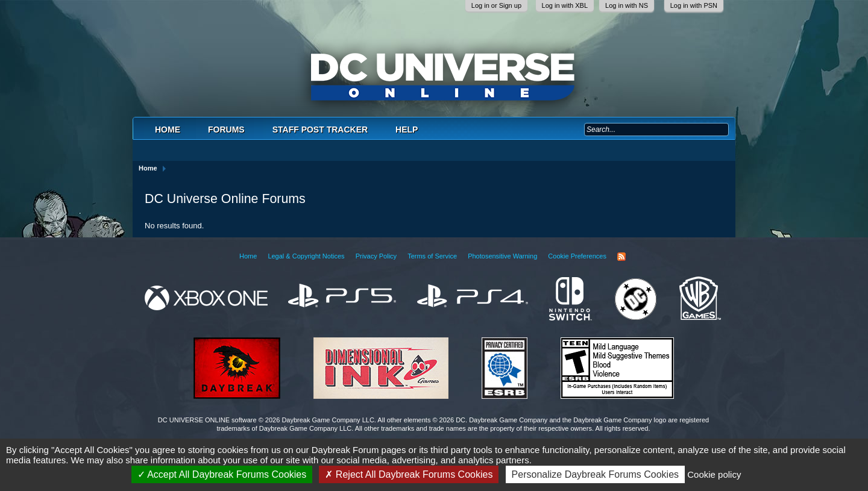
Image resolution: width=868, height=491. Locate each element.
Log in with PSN (694, 5)
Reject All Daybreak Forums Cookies (409, 474)
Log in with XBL (565, 5)
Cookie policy (714, 474)
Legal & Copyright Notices (306, 256)
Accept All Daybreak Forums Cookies (222, 474)
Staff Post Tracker (320, 130)
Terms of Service (432, 256)
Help (407, 130)
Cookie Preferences (577, 256)
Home (168, 130)
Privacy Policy (376, 256)
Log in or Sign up (496, 5)
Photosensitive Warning (502, 256)
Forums (226, 130)
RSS (621, 257)
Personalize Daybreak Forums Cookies (595, 474)
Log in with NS (627, 5)
